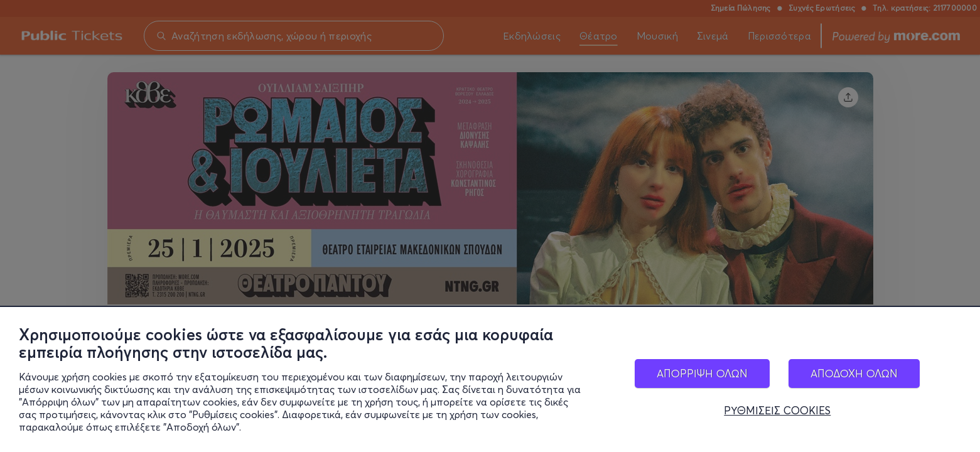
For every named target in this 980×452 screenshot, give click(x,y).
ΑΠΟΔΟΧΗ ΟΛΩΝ (854, 375)
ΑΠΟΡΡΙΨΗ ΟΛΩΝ (702, 375)
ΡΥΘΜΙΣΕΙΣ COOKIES (777, 413)
